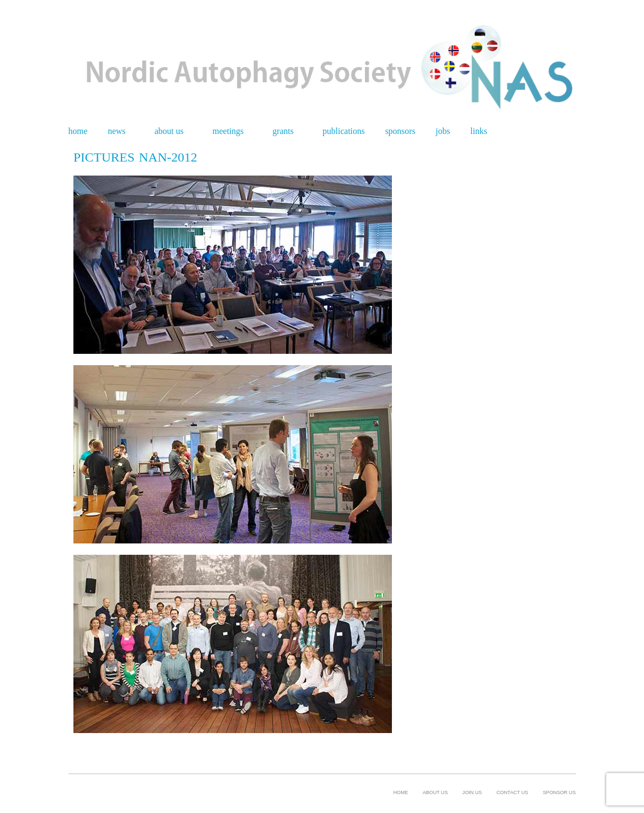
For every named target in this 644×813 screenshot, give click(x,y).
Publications (344, 131)
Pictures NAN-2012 (135, 157)
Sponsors (400, 131)
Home (78, 131)
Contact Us (513, 792)
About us (169, 131)
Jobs (443, 131)
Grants (283, 131)
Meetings (228, 131)
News (117, 131)
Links (479, 131)
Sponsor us (559, 792)
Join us (472, 792)
